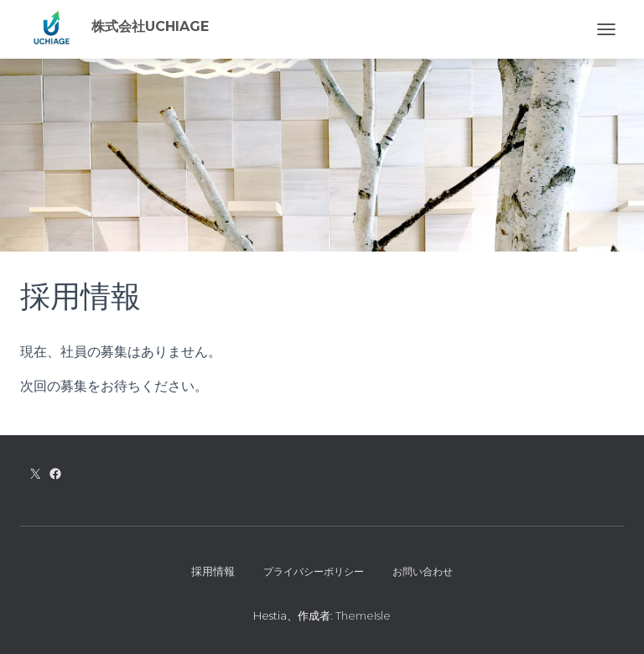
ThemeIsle (363, 615)
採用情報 (213, 571)
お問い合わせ (423, 571)
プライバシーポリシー (314, 571)
